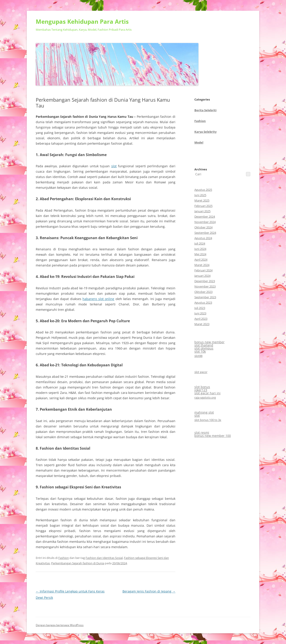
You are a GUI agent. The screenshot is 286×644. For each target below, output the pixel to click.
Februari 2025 (203, 206)
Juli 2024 (200, 243)
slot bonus (202, 387)
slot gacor (201, 372)
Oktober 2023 (203, 292)
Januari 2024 (202, 276)
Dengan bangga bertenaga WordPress (60, 625)
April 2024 (201, 260)
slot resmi (202, 433)
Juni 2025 (200, 195)
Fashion (64, 558)
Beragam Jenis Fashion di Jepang (149, 591)
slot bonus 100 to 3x (208, 420)
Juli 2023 (200, 308)
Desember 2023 (205, 281)
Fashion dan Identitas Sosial (104, 558)
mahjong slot (204, 412)
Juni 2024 (200, 249)
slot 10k (200, 351)
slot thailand (204, 345)
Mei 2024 (200, 254)
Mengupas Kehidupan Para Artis (82, 21)
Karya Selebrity (205, 132)
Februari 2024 (203, 270)
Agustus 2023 (203, 303)
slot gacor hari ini (207, 393)
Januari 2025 (202, 211)
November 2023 (205, 286)
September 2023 (205, 297)
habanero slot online (98, 299)
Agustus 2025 (203, 190)
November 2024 (205, 222)
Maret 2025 (202, 200)
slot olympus (204, 348)
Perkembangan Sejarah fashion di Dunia (78, 563)
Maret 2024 (202, 265)
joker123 (201, 390)
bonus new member (209, 342)
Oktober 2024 (203, 227)
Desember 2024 (205, 217)
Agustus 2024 (203, 238)
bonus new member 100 (213, 436)
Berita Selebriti (205, 110)
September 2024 (205, 233)
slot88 (198, 356)
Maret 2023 (202, 324)
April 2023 (201, 319)
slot (114, 166)
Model (199, 142)
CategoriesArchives (205, 134)
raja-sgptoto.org (205, 397)
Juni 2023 (200, 313)
